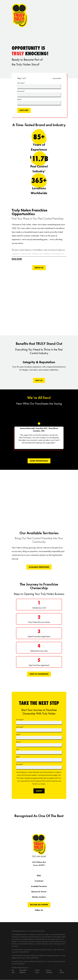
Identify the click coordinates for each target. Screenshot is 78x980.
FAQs (39, 876)
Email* (19, 99)
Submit (39, 791)
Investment (39, 881)
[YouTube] (36, 914)
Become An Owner (39, 892)
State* (18, 757)
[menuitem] (14, 971)
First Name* (21, 83)
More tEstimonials (39, 461)
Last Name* (21, 91)
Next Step (24, 110)
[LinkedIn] (52, 914)
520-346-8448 (39, 857)
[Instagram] (42, 914)
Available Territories (39, 567)
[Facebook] (26, 914)
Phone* (18, 742)
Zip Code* (19, 764)
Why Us (39, 380)
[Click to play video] (39, 302)
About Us (39, 268)
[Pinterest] (47, 914)
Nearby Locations (39, 897)
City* (18, 749)
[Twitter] (31, 914)
